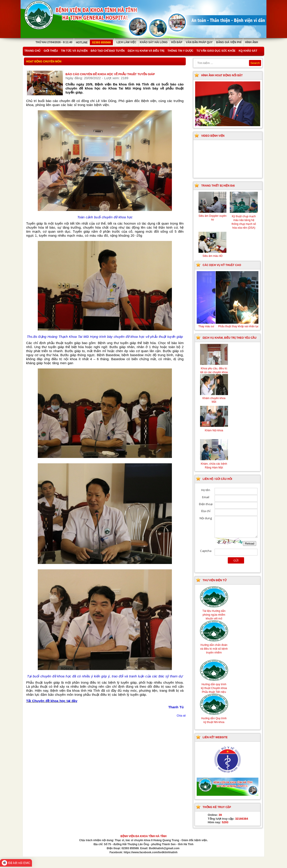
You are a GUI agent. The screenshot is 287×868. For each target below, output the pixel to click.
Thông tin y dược (180, 51)
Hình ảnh (251, 42)
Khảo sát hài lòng (154, 42)
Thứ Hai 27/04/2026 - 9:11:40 (54, 42)
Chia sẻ (181, 716)
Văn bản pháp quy (199, 42)
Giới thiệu (51, 51)
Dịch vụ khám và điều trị (146, 51)
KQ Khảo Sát (248, 51)
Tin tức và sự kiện (74, 51)
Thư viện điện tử (215, 580)
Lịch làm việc (126, 42)
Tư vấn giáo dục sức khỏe (216, 51)
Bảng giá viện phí (229, 42)
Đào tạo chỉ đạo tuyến (108, 51)
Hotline (94, 43)
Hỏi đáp (177, 42)
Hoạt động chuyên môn (44, 62)
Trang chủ (32, 51)
